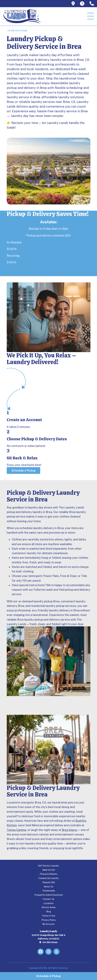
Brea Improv (70, 830)
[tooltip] (73, 4)
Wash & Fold (48, 870)
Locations (48, 903)
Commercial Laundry (49, 878)
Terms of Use (48, 916)
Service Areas (49, 907)
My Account (48, 924)
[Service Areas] (17, 31)
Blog (49, 912)
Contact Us (48, 899)
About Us (48, 887)
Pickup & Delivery (49, 874)
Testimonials (48, 891)
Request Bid (49, 882)
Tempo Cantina (16, 830)
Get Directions (48, 942)
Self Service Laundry (48, 866)
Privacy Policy (49, 920)
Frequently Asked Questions (49, 895)
